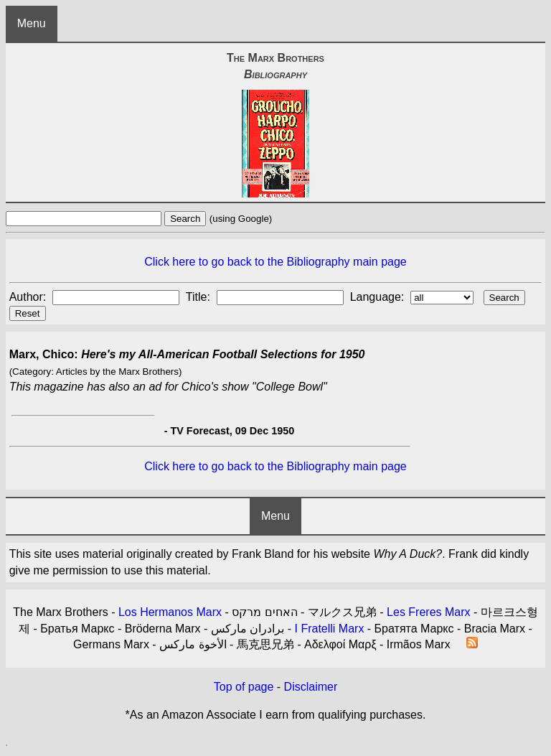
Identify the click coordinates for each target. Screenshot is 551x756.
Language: (379, 297)
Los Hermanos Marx (170, 612)
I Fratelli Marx (329, 629)
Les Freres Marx (428, 612)
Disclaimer (311, 687)
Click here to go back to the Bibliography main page (275, 262)
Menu (32, 23)
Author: (29, 297)
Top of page (244, 687)
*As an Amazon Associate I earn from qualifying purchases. (276, 715)
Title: (200, 297)
